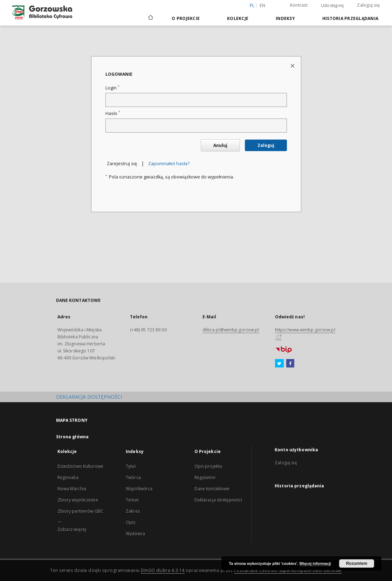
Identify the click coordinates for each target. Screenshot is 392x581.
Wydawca (135, 533)
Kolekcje (238, 18)
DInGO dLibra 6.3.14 (163, 570)
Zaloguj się (368, 5)
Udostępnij (332, 6)
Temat (132, 500)
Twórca (133, 477)
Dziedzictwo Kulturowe (81, 466)
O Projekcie (186, 18)
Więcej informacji (315, 563)
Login (112, 88)
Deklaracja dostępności (218, 500)
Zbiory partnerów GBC (80, 511)
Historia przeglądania (350, 18)
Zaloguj (266, 145)
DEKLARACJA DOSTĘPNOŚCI (89, 397)
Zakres (133, 511)
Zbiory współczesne (78, 500)
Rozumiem (357, 563)
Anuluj (220, 145)
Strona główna (73, 437)
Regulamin (205, 477)
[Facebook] (290, 364)
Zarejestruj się (122, 164)
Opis (130, 522)
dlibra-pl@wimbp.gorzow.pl (231, 330)
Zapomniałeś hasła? (169, 164)
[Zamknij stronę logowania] (293, 65)
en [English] (262, 5)
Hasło (113, 113)
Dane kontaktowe (212, 489)
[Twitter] (279, 364)
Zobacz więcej (72, 529)
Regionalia (68, 477)
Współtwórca (139, 489)
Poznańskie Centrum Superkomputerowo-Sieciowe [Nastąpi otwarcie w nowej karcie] (288, 570)
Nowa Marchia (72, 489)
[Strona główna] (150, 18)
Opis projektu (208, 466)
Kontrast (299, 5)
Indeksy (285, 18)
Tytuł (131, 466)
